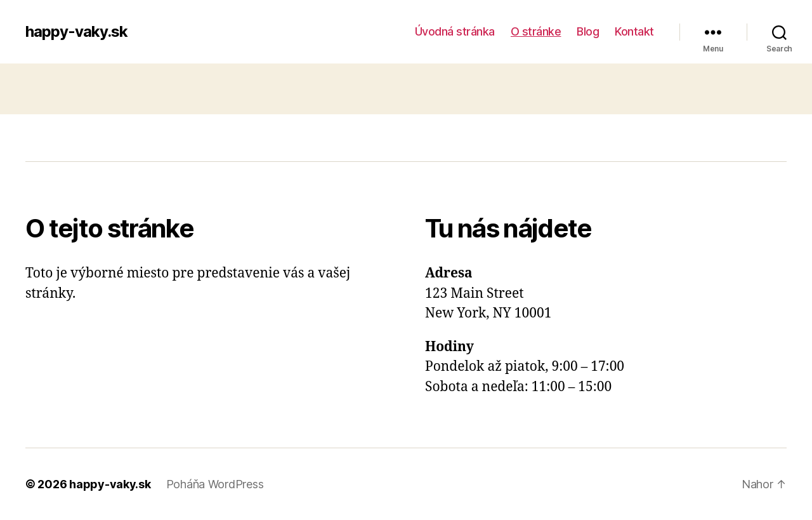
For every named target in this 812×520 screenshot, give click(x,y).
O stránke (536, 31)
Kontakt (634, 31)
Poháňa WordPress (215, 484)
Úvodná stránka (455, 31)
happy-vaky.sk (76, 32)
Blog (588, 31)
